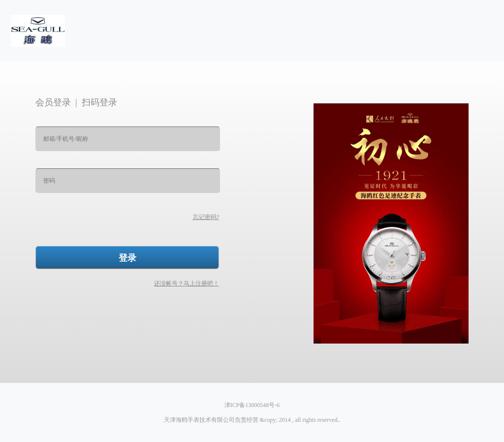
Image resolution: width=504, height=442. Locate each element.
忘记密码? (206, 217)
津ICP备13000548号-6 (252, 405)
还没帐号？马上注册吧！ (187, 284)
